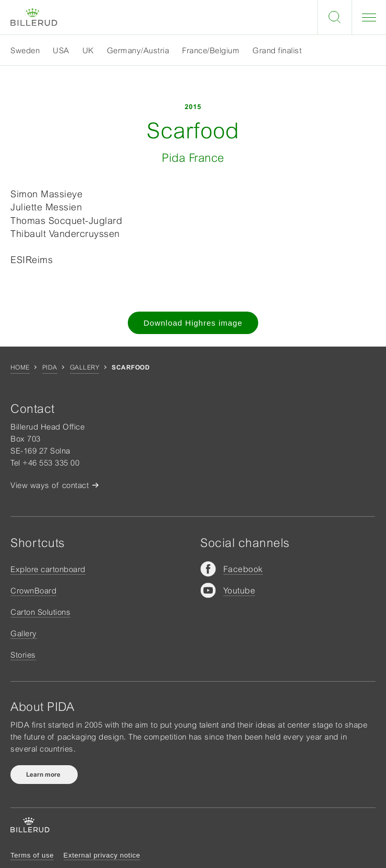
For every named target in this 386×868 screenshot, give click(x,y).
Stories (23, 655)
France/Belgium (211, 50)
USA (61, 50)
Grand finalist (277, 50)
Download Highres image (193, 323)
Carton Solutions (40, 612)
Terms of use (32, 855)
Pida (50, 367)
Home (20, 367)
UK (88, 50)
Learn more (44, 775)
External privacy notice (102, 855)
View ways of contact (50, 485)
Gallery (85, 367)
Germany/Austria (138, 50)
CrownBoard (33, 591)
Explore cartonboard (48, 569)
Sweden (25, 50)
